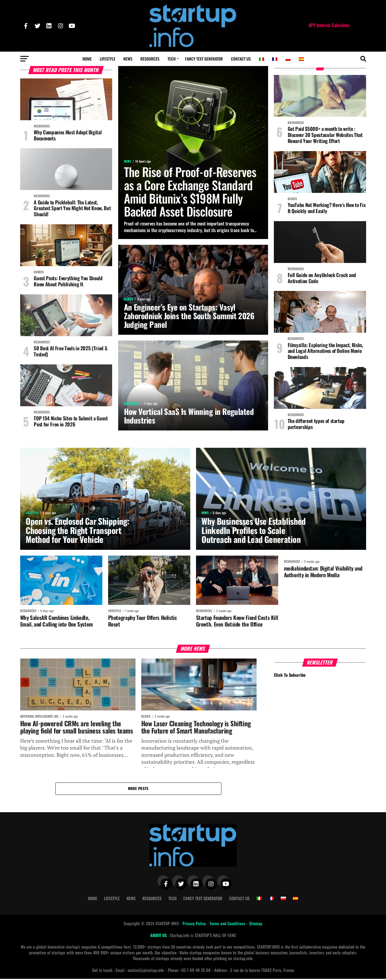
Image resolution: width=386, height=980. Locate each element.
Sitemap (256, 924)
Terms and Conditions (228, 924)
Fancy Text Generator (204, 59)
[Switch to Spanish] (301, 59)
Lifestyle (108, 59)
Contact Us (241, 59)
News (128, 59)
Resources (150, 59)
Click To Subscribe (290, 676)
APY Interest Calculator (329, 25)
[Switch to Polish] (288, 59)
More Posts (138, 789)
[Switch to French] (275, 59)
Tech (172, 59)
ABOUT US (159, 936)
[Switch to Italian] (261, 59)
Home (87, 59)
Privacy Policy (195, 924)
